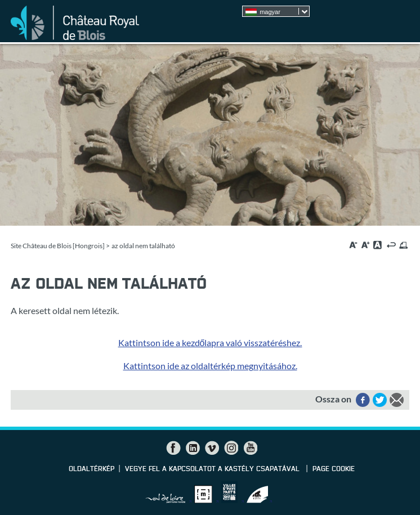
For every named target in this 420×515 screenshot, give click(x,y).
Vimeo (212, 448)
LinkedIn (193, 448)
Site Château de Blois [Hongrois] (58, 246)
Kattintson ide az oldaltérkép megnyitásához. (210, 366)
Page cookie (334, 469)
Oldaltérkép (91, 469)
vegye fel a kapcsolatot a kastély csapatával (213, 469)
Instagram (231, 448)
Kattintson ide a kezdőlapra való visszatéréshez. (210, 342)
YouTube (250, 448)
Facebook (173, 448)
